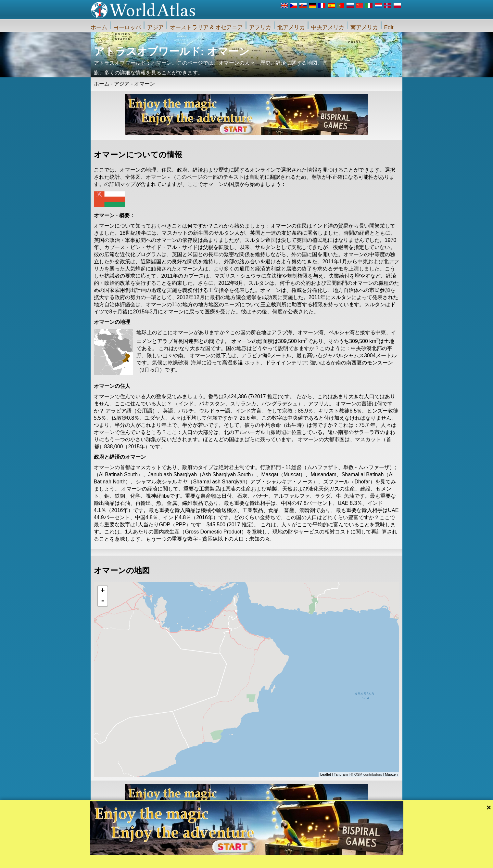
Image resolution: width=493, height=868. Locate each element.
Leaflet (326, 774)
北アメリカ (291, 27)
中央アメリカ (328, 27)
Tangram (341, 774)
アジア (155, 27)
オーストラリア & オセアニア (206, 27)
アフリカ (260, 27)
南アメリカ (364, 27)
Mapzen (391, 774)
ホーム (99, 27)
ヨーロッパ (127, 27)
